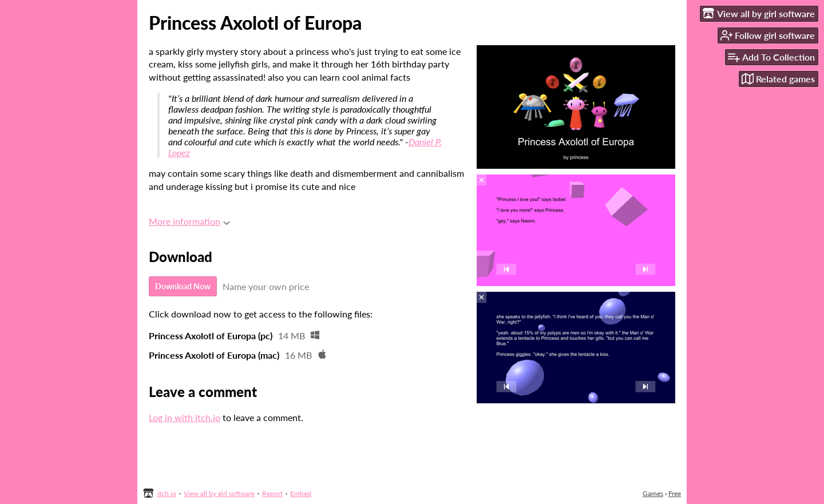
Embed (301, 493)
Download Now (183, 286)
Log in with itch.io (185, 417)
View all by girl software (219, 493)
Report (272, 493)
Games (653, 493)
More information (189, 221)
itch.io (167, 493)
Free (675, 493)
